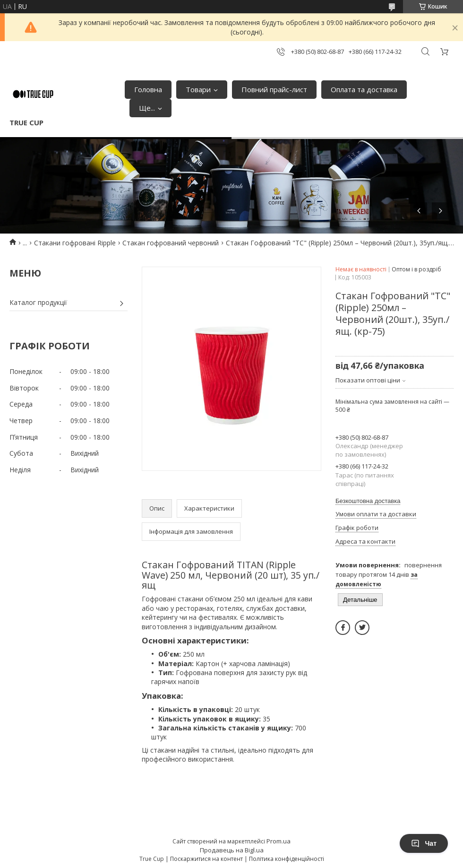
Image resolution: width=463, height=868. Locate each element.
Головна (148, 89)
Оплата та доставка (364, 89)
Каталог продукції (38, 302)
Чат (424, 843)
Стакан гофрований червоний (171, 243)
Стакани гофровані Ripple (75, 243)
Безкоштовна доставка (368, 501)
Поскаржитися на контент (206, 859)
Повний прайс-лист (274, 89)
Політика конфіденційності (287, 859)
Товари (198, 89)
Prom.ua (279, 841)
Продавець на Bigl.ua (232, 850)
